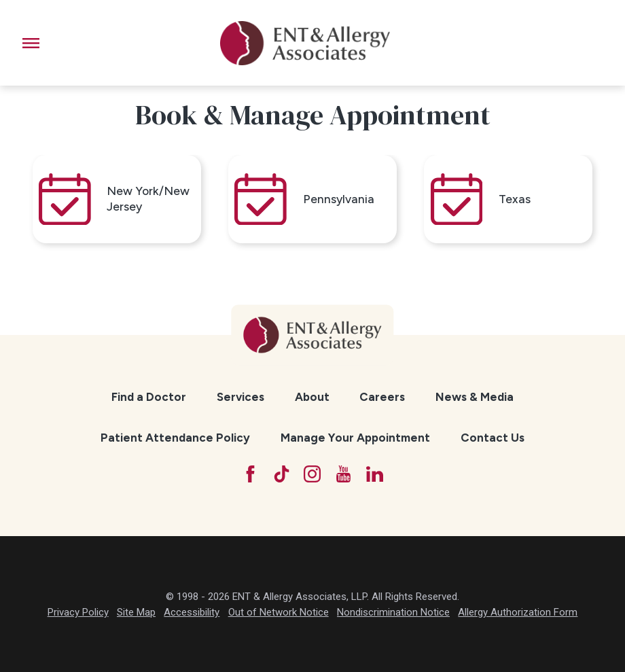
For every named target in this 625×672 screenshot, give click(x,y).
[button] (31, 43)
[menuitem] (149, 397)
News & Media (475, 397)
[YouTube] (343, 474)
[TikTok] (282, 474)
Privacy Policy (78, 612)
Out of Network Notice (279, 612)
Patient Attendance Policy (175, 438)
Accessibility (192, 612)
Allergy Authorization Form (518, 612)
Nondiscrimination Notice (393, 612)
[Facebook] (250, 474)
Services (240, 397)
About (312, 397)
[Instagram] (312, 474)
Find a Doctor (149, 397)
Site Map (136, 612)
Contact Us (493, 438)
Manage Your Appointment (355, 438)
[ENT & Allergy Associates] (305, 43)
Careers (382, 397)
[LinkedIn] (375, 474)
